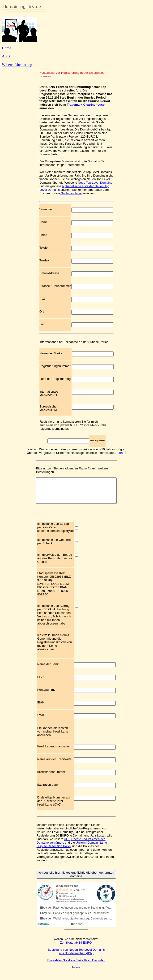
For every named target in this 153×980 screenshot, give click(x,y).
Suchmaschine (71, 193)
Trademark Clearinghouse (86, 105)
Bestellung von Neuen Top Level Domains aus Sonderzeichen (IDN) (76, 956)
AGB (6, 56)
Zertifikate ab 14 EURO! (76, 947)
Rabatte (121, 453)
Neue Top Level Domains (95, 183)
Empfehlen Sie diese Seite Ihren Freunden (76, 965)
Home (6, 48)
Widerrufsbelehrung (17, 65)
